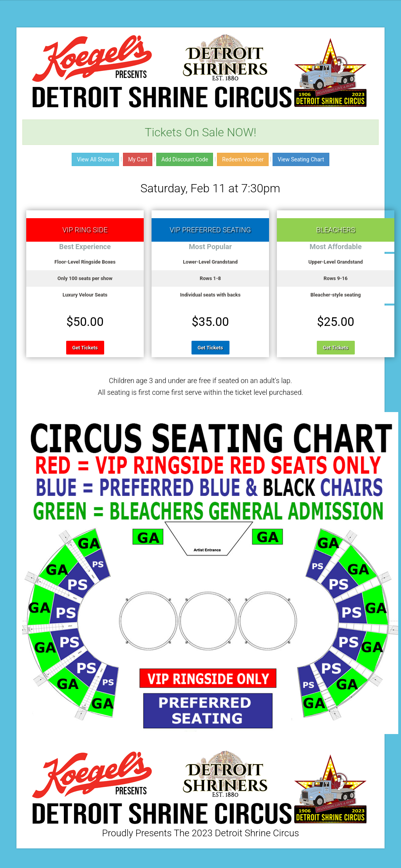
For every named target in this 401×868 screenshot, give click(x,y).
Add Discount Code (185, 159)
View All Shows (95, 159)
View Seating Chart (301, 159)
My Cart (138, 159)
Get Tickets (85, 348)
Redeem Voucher (243, 159)
